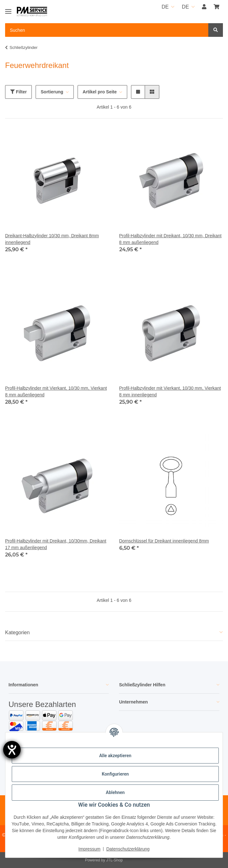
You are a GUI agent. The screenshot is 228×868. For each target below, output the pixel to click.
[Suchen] (216, 30)
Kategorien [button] (17, 632)
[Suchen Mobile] (107, 30)
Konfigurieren (115, 774)
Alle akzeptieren (115, 756)
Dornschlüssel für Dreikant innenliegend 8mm (164, 541)
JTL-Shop (114, 860)
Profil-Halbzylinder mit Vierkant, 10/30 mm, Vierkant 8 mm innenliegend (170, 391)
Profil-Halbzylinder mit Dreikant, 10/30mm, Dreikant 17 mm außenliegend (56, 544)
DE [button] (165, 7)
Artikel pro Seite (100, 92)
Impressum (90, 849)
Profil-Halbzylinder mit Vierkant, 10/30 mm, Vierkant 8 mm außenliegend (56, 391)
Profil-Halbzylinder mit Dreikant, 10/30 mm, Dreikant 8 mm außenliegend (170, 239)
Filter (18, 92)
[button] (204, 7)
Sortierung (52, 92)
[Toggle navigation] (8, 9)
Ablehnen (115, 792)
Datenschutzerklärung (128, 849)
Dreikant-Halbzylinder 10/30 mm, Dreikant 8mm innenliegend (52, 239)
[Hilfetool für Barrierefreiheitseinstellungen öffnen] (12, 750)
